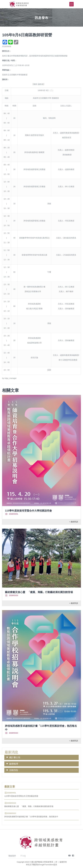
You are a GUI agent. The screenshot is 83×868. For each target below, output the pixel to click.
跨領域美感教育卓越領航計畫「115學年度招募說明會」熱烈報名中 (31, 817)
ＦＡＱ (23, 856)
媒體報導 (14, 764)
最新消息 (11, 752)
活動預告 (14, 770)
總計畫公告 (15, 757)
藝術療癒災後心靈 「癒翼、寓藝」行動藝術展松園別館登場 (39, 592)
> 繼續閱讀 (74, 522)
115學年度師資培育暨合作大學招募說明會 (28, 511)
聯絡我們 (12, 856)
